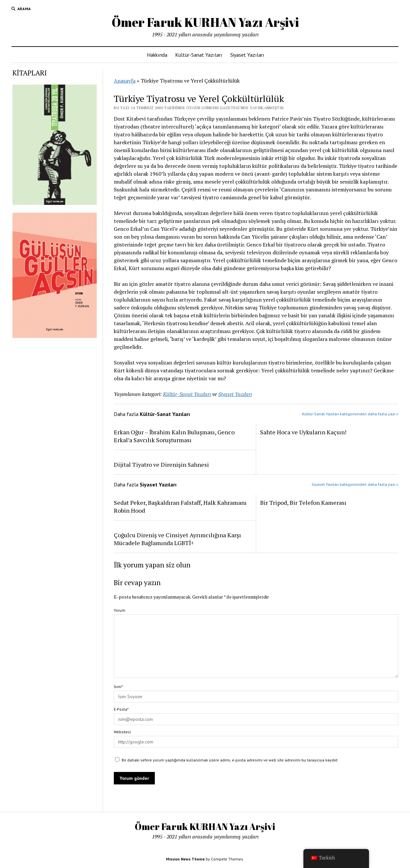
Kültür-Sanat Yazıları (199, 55)
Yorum (120, 610)
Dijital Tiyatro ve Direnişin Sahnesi (161, 464)
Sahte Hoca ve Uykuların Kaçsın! (303, 432)
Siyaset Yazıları (247, 55)
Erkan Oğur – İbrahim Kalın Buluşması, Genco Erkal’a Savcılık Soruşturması (174, 436)
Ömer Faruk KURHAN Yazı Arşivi (205, 22)
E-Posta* (121, 709)
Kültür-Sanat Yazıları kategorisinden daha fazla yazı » (350, 414)
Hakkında (157, 55)
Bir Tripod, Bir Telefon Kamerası (303, 503)
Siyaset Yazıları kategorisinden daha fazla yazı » (355, 484)
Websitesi (122, 732)
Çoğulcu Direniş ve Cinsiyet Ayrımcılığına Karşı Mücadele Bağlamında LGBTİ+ (177, 539)
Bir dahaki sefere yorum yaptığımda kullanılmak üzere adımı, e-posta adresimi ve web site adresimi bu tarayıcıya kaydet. (230, 760)
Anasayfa (125, 81)
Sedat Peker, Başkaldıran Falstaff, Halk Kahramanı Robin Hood (180, 506)
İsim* (118, 687)
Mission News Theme (185, 859)
